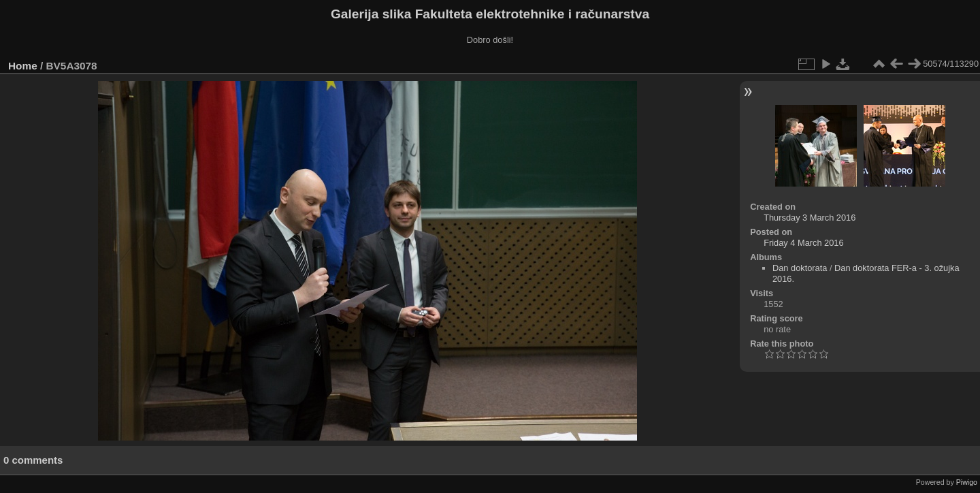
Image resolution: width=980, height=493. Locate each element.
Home (23, 66)
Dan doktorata (800, 268)
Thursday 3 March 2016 (810, 218)
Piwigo (967, 482)
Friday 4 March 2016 (803, 243)
